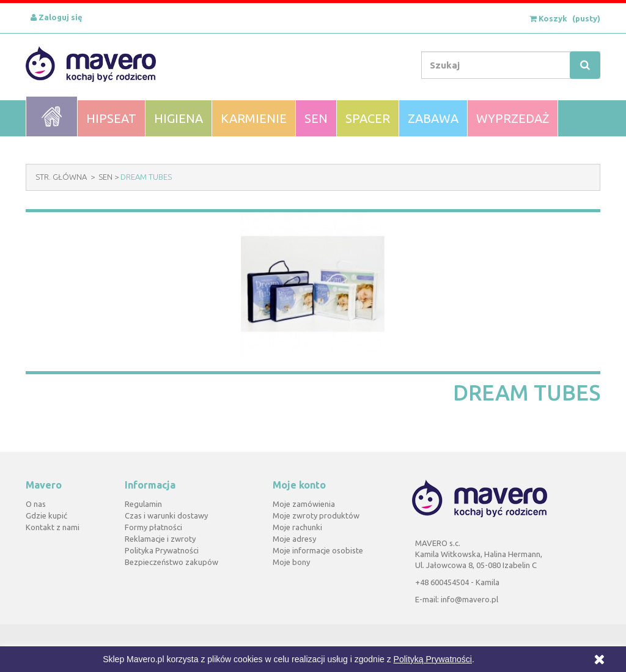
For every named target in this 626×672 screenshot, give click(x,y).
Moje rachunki (297, 527)
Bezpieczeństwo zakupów (171, 562)
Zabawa (433, 118)
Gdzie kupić (46, 515)
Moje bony (291, 562)
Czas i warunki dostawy (166, 515)
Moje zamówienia (304, 504)
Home (52, 116)
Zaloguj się (57, 17)
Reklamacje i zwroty (160, 539)
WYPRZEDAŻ (513, 118)
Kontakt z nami (53, 527)
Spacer (368, 118)
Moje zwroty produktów (316, 515)
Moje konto (299, 485)
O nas (36, 504)
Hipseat (111, 118)
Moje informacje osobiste (318, 550)
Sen (316, 118)
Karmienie (254, 118)
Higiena (179, 118)
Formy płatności (153, 527)
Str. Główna (61, 177)
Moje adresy (294, 539)
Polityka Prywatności (162, 550)
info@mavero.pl (469, 599)
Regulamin (143, 504)
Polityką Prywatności (433, 659)
